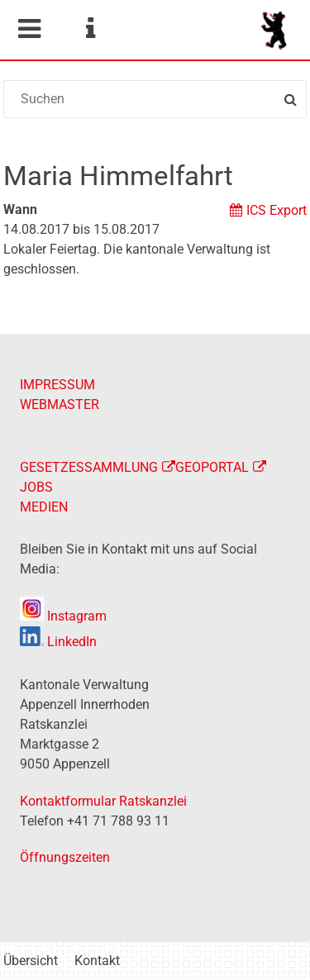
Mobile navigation (29, 29)
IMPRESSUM (57, 385)
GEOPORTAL (212, 467)
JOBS (36, 487)
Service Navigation (90, 29)
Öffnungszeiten (65, 857)
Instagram (63, 616)
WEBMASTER (60, 404)
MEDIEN (44, 507)
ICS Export (277, 210)
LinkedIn (58, 642)
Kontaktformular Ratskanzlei (103, 801)
